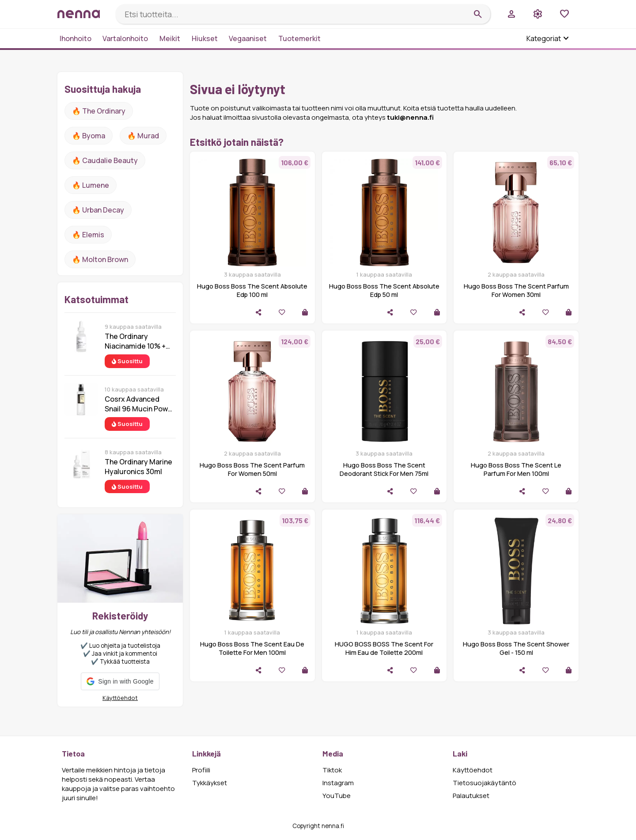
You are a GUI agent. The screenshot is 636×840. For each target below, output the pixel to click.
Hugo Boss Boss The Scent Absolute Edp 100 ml (252, 290)
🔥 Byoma (89, 136)
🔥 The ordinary (99, 111)
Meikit (170, 38)
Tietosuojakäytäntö (485, 783)
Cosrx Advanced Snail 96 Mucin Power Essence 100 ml (140, 404)
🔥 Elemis (88, 235)
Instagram (338, 783)
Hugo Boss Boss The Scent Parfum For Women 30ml (516, 290)
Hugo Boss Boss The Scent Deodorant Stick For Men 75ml (384, 469)
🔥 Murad (143, 136)
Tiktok (332, 770)
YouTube (337, 796)
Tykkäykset (210, 783)
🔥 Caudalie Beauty (105, 160)
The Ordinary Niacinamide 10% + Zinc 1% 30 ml (135, 341)
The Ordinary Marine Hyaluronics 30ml (138, 467)
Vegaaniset (248, 38)
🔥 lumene (91, 185)
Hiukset (205, 38)
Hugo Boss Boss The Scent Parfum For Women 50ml (252, 469)
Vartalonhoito (125, 38)
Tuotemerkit (299, 38)
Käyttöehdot (120, 698)
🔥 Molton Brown (100, 259)
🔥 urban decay (98, 210)
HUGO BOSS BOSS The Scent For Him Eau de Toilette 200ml (384, 648)
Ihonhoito (76, 38)
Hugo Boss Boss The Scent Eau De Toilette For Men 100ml (252, 648)
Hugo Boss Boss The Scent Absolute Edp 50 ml (384, 290)
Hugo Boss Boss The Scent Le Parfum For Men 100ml (516, 469)
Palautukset (471, 796)
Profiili (201, 770)
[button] (120, 681)
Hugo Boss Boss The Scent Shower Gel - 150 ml (516, 648)
